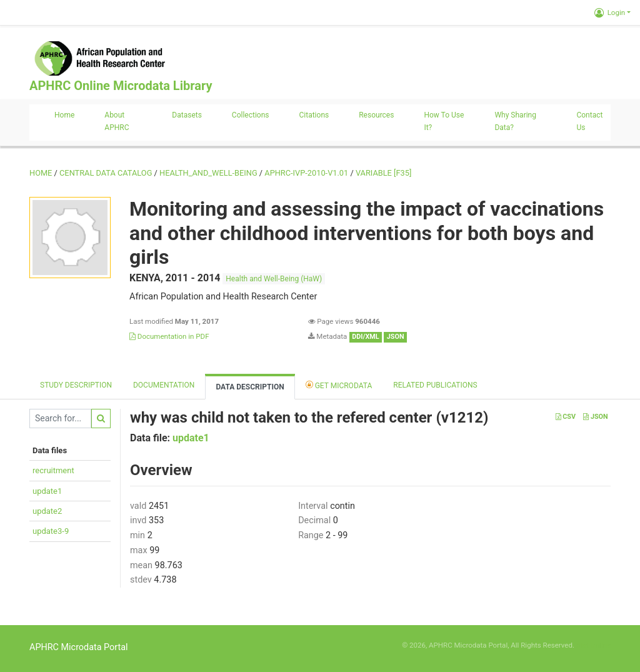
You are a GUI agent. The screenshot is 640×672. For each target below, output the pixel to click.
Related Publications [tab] (435, 385)
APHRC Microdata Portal (79, 647)
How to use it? (444, 121)
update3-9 (51, 531)
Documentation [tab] (164, 385)
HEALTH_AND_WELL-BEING (208, 173)
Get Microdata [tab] (339, 385)
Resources (376, 115)
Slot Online (593, 645)
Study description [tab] (76, 385)
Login (610, 13)
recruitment (53, 470)
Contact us (589, 121)
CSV (566, 417)
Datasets (187, 115)
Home (64, 115)
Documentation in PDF (169, 336)
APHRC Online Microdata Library (121, 86)
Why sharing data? (515, 121)
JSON (595, 417)
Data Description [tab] (250, 387)
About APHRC (117, 121)
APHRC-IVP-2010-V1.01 (306, 173)
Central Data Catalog (106, 173)
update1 (47, 491)
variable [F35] (383, 173)
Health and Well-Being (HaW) (274, 279)
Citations (314, 115)
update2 (47, 511)
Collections (251, 115)
